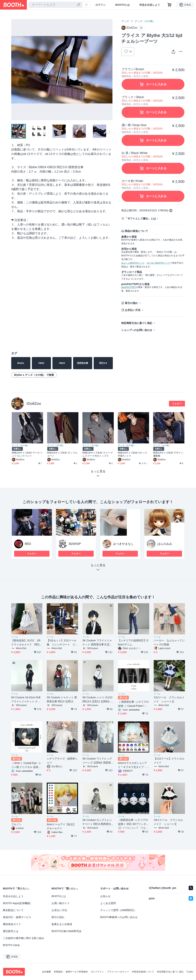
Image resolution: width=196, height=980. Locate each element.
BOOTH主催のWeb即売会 (66, 931)
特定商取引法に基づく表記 (137, 323)
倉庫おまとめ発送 (62, 924)
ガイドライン (97, 972)
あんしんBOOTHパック (133, 263)
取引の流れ (131, 303)
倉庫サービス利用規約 (77, 972)
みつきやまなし (123, 544)
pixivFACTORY (129, 287)
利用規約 (58, 972)
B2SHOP (75, 544)
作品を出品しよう (150, 5)
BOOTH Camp (11, 945)
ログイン (100, 5)
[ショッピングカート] (169, 5)
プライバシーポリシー (118, 972)
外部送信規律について (143, 972)
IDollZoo (34, 403)
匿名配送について (13, 910)
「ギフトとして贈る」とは (140, 218)
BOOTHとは (122, 5)
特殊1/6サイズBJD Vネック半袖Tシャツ (133, 454)
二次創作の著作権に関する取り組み (24, 938)
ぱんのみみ (165, 544)
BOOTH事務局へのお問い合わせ (119, 917)
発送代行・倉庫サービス (17, 917)
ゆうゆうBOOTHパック (159, 263)
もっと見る (98, 568)
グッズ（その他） (145, 21)
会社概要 (47, 972)
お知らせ (105, 896)
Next (110, 70)
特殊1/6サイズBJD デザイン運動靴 (168, 454)
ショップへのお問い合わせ (137, 330)
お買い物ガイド (61, 903)
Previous (14, 70)
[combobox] (55, 5)
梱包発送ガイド (12, 924)
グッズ (125, 21)
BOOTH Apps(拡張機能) (17, 903)
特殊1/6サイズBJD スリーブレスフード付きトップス (98, 454)
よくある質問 (108, 903)
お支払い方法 (133, 310)
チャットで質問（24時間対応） (119, 910)
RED (28, 544)
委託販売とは (11, 931)
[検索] (79, 5)
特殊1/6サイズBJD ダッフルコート (62, 454)
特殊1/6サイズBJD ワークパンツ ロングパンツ (27, 454)
